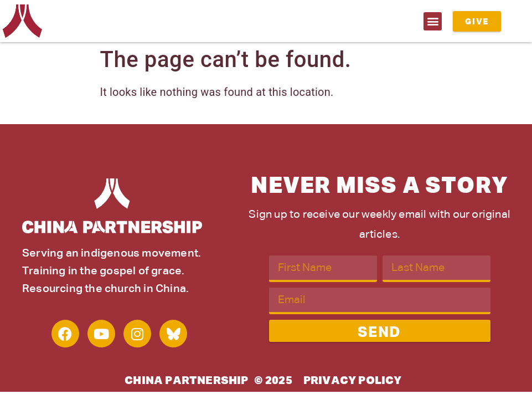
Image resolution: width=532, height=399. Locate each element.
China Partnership (186, 381)
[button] (433, 21)
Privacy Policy (353, 381)
